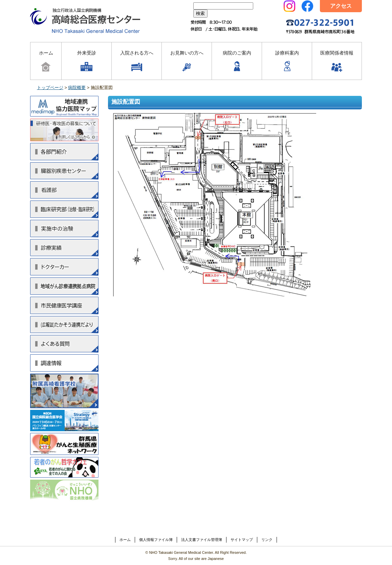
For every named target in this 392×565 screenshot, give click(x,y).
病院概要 (77, 88)
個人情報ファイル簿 (156, 540)
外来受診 (87, 61)
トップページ (50, 88)
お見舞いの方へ (187, 61)
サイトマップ (242, 540)
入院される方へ (137, 61)
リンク (267, 540)
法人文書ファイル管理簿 (202, 540)
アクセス (341, 6)
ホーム (46, 61)
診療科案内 (287, 61)
